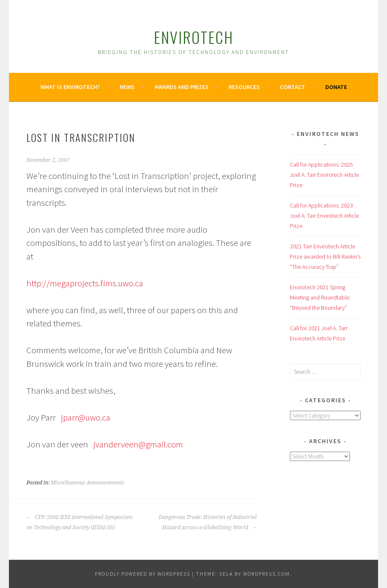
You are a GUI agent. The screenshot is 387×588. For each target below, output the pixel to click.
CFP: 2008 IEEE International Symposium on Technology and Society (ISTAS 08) (80, 522)
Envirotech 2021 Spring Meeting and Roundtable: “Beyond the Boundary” (320, 297)
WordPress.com (267, 574)
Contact (292, 87)
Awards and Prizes (182, 87)
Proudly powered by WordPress (143, 574)
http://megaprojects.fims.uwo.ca (85, 283)
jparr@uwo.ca (86, 417)
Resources (244, 87)
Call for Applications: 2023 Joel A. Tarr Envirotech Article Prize (324, 216)
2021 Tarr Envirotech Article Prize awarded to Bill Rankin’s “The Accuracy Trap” (325, 257)
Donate (336, 87)
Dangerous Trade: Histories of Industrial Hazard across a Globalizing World (208, 522)
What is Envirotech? (70, 87)
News (127, 87)
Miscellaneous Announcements (87, 483)
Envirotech (193, 37)
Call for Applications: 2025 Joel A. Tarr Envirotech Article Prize (324, 175)
